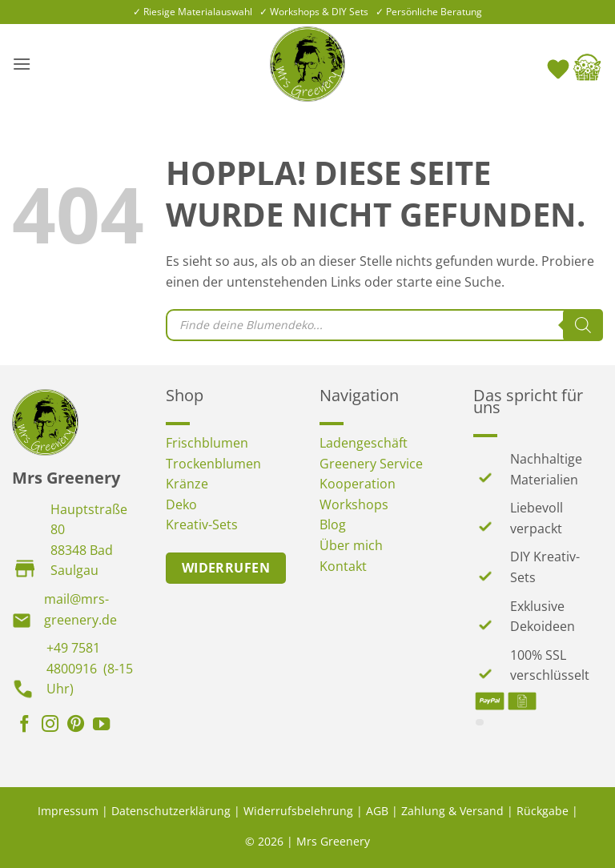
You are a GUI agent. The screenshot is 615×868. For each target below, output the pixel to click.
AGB (377, 811)
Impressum (68, 811)
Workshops (354, 504)
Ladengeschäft (364, 443)
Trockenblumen (213, 464)
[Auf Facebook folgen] (24, 725)
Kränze (187, 484)
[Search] (583, 325)
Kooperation (358, 484)
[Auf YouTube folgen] (101, 725)
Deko (181, 504)
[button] (22, 64)
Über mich (351, 545)
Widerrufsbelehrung (298, 811)
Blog (333, 524)
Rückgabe (543, 811)
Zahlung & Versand (452, 811)
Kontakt (343, 566)
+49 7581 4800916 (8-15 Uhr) (90, 668)
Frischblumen (207, 443)
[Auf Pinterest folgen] (76, 725)
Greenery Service (371, 464)
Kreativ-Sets (202, 524)
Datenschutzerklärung (171, 811)
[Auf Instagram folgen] (50, 725)
